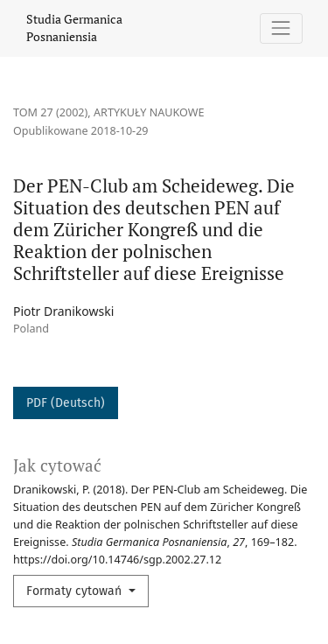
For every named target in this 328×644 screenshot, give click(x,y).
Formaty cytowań (76, 591)
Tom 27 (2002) (50, 112)
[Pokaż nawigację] (281, 28)
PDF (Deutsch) (66, 403)
